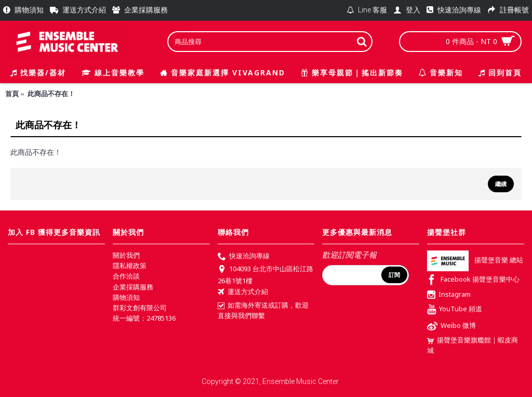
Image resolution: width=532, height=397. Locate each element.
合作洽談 (126, 276)
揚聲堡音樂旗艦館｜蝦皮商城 (473, 345)
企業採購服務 (133, 287)
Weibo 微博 (451, 327)
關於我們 (126, 255)
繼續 (501, 184)
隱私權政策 (130, 266)
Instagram (449, 295)
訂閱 (394, 275)
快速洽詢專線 (244, 257)
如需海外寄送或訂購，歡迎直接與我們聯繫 (263, 310)
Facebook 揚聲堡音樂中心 (473, 280)
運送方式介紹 (243, 293)
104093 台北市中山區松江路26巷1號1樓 (265, 274)
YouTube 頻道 (455, 310)
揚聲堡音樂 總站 (475, 260)
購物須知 (126, 297)
